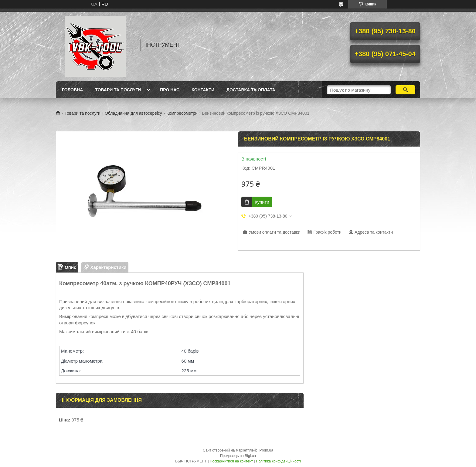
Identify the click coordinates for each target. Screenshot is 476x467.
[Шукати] (405, 90)
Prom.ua (266, 450)
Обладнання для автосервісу (133, 113)
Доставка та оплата (251, 90)
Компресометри (182, 113)
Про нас (170, 90)
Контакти (203, 90)
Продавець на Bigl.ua (238, 456)
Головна (72, 90)
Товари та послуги (118, 90)
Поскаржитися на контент (231, 461)
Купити (262, 202)
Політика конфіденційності (278, 461)
